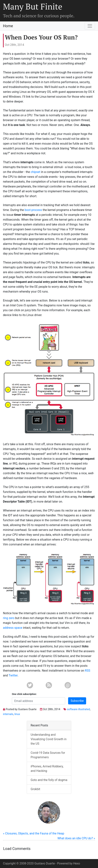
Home (8, 26)
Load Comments (17, 849)
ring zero (9, 618)
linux (17, 714)
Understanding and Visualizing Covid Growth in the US (49, 739)
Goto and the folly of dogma (49, 780)
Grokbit (35, 789)
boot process (33, 210)
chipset (35, 172)
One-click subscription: (24, 694)
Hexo (77, 863)
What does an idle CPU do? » (76, 838)
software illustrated (78, 709)
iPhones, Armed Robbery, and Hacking (47, 769)
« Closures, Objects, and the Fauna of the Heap (34, 833)
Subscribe (77, 701)
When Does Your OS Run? (41, 37)
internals (8, 714)
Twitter (13, 675)
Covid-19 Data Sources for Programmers (48, 755)
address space (13, 628)
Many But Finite (33, 6)
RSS (88, 671)
